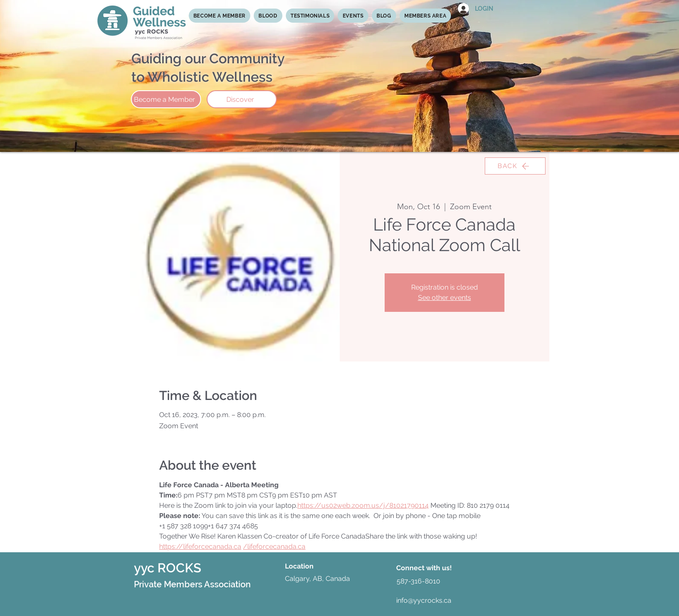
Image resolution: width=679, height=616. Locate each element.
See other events (445, 298)
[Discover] (242, 99)
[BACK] (515, 166)
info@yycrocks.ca (424, 600)
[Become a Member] (166, 99)
